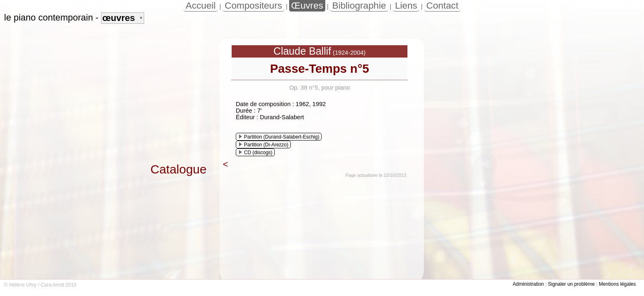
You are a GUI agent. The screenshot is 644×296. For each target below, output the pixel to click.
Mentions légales (617, 284)
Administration (528, 284)
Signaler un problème (571, 284)
